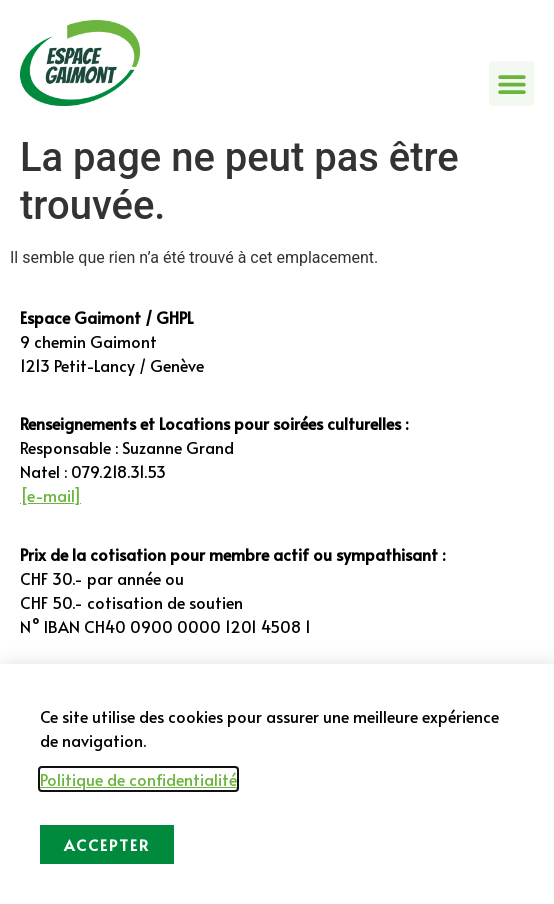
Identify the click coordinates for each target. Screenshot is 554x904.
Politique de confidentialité (138, 779)
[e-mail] (50, 495)
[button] (511, 83)
